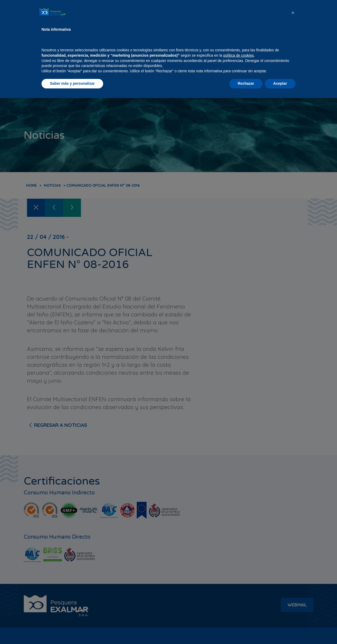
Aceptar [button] (280, 629)
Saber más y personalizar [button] (72, 629)
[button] (293, 559)
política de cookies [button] (238, 601)
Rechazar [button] (246, 629)
